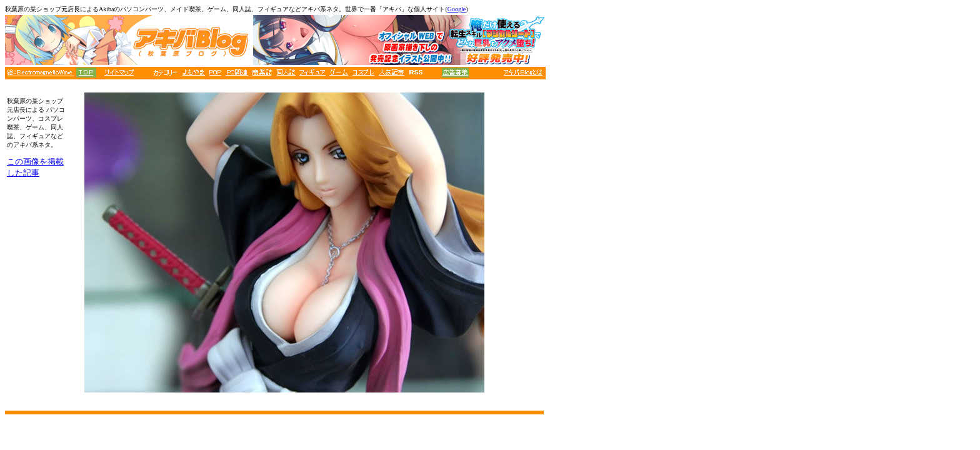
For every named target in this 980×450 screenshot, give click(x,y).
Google (457, 9)
